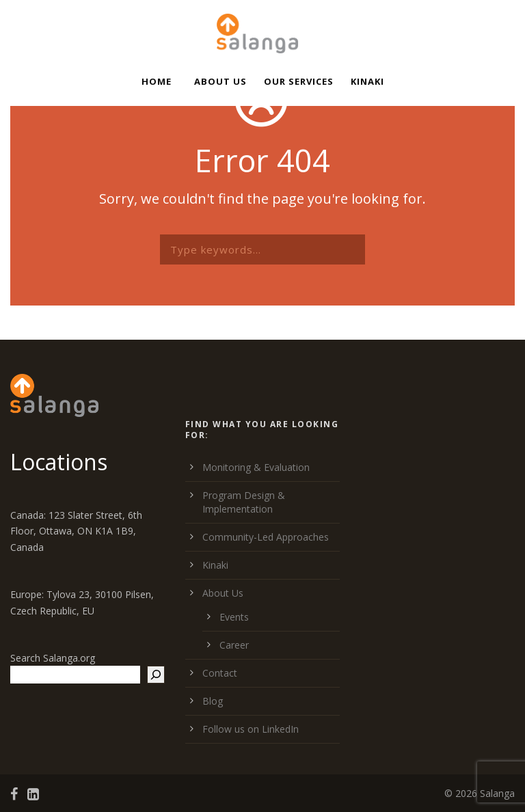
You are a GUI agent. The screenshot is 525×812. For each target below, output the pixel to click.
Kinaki (367, 81)
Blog (213, 701)
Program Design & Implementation (244, 502)
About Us (220, 81)
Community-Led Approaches (266, 537)
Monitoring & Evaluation (256, 467)
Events (234, 617)
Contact (220, 673)
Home (157, 81)
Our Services (299, 81)
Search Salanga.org (53, 658)
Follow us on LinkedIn (251, 729)
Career (234, 645)
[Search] (156, 675)
